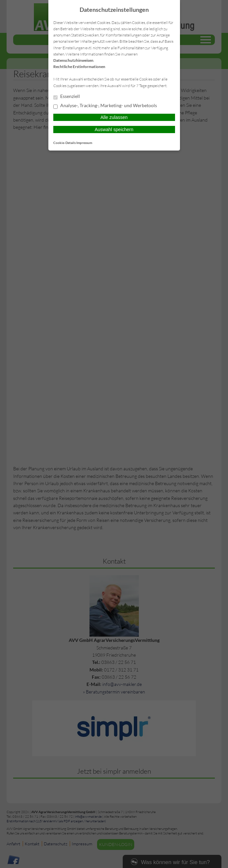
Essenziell (67, 97)
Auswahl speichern (114, 129)
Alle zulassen (114, 117)
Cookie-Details (64, 143)
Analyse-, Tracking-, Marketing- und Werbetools (105, 106)
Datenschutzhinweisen (73, 60)
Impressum (84, 143)
